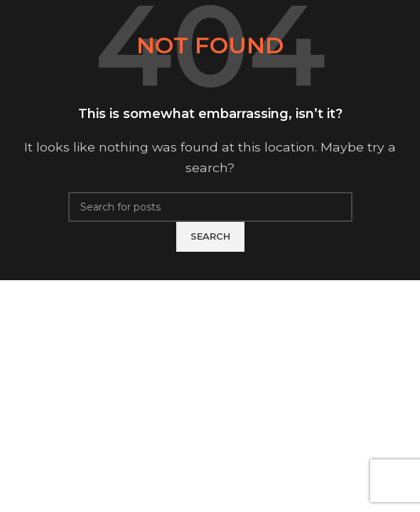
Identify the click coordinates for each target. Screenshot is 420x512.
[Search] (210, 207)
